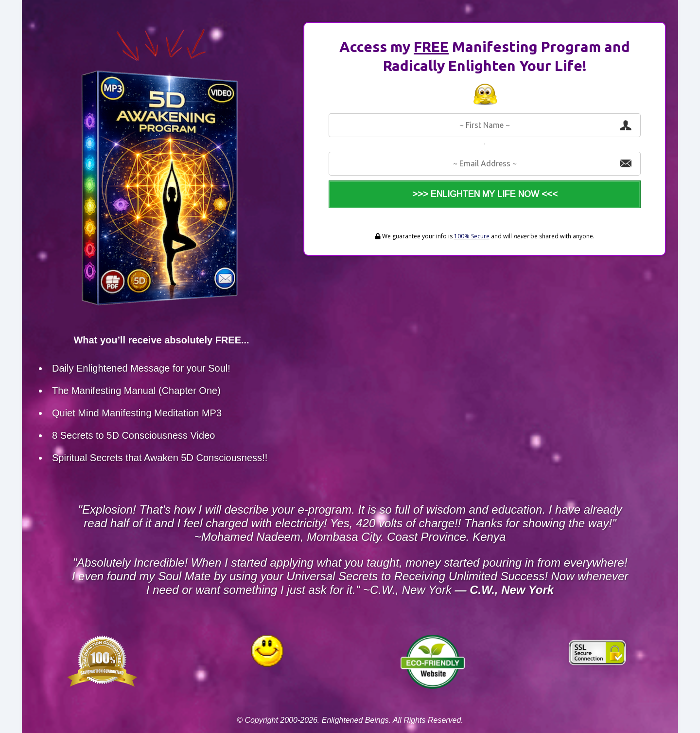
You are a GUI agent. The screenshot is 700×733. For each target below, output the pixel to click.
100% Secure (472, 236)
